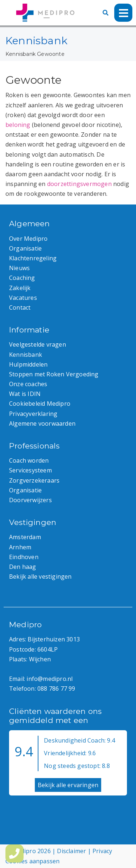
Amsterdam (25, 537)
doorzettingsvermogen (79, 184)
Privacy (102, 851)
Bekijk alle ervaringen (68, 785)
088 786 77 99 (56, 689)
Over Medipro (28, 239)
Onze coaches (28, 384)
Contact (20, 307)
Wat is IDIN (25, 394)
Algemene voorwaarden (42, 423)
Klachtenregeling (33, 258)
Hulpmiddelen (28, 364)
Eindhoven (24, 557)
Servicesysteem (30, 470)
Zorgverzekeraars (34, 480)
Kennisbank (20, 54)
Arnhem (20, 547)
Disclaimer (71, 851)
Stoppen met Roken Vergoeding (54, 374)
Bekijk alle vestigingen (40, 576)
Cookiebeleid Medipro (40, 404)
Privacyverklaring (33, 414)
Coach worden (29, 460)
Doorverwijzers (30, 500)
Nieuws (19, 268)
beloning (18, 125)
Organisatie (25, 248)
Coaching (22, 278)
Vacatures (23, 298)
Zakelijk (20, 288)
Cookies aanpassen (32, 861)
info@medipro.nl (50, 679)
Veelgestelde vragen (38, 344)
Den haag (23, 567)
